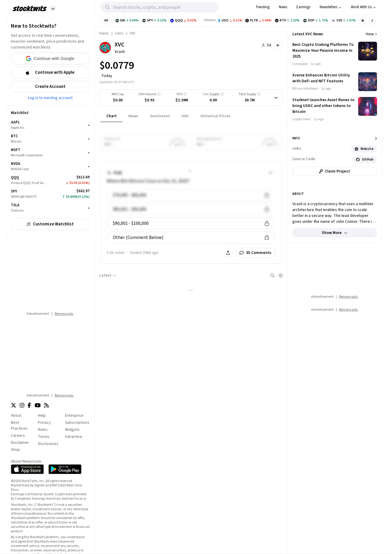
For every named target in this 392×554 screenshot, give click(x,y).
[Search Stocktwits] (166, 7)
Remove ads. (64, 314)
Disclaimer (20, 443)
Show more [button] (335, 233)
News (283, 7)
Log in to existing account (50, 98)
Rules (43, 430)
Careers (18, 436)
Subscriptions (77, 423)
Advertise (74, 437)
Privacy (44, 423)
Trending (262, 7)
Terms (44, 437)
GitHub (365, 159)
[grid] (50, 166)
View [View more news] (371, 34)
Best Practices (19, 426)
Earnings (303, 7)
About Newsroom (26, 461)
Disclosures (48, 444)
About (16, 416)
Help (42, 416)
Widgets (72, 430)
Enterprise (74, 416)
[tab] (112, 116)
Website (364, 149)
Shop (15, 450)
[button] (53, 9)
